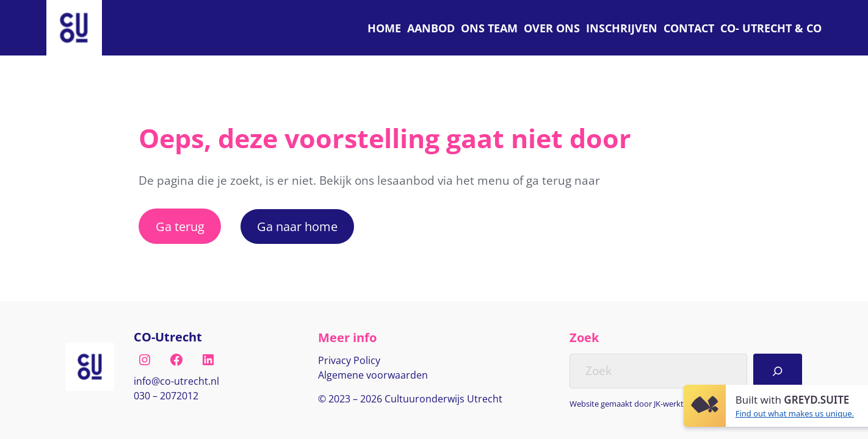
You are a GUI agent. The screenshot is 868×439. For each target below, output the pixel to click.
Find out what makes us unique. (795, 413)
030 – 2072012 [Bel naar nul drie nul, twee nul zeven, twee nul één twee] (166, 396)
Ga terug (180, 226)
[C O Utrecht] (771, 28)
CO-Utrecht (168, 337)
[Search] (778, 371)
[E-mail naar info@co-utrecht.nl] (176, 382)
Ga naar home (297, 226)
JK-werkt (669, 404)
